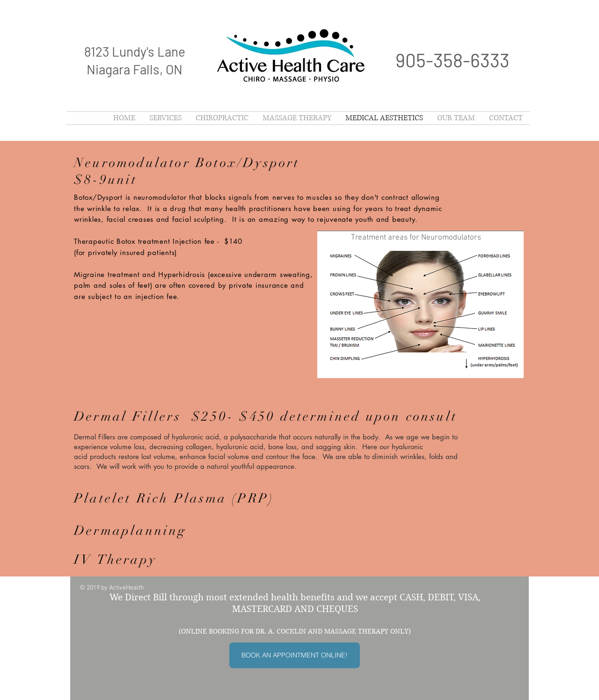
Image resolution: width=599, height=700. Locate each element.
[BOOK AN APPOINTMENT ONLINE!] (295, 655)
